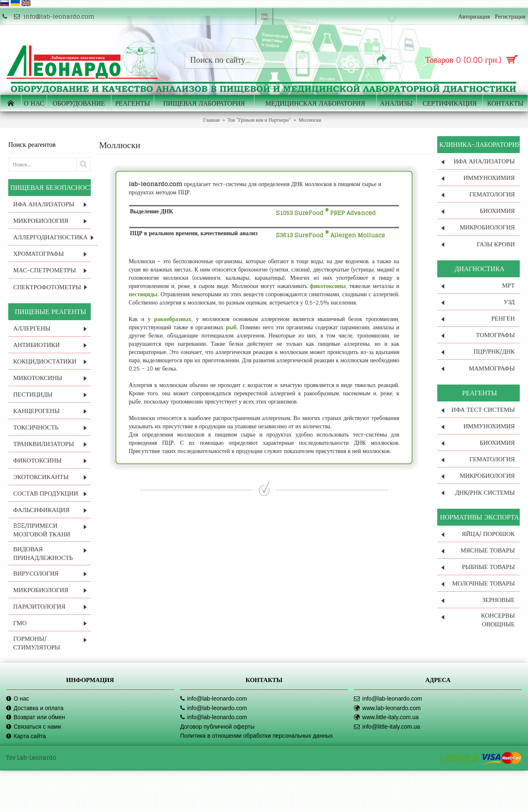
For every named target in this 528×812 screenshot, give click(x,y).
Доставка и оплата (35, 708)
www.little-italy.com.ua (386, 717)
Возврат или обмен (36, 717)
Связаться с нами (34, 727)
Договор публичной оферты (217, 727)
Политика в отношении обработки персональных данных (257, 736)
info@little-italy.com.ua (387, 727)
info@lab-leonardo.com (214, 699)
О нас (18, 699)
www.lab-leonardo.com (387, 708)
